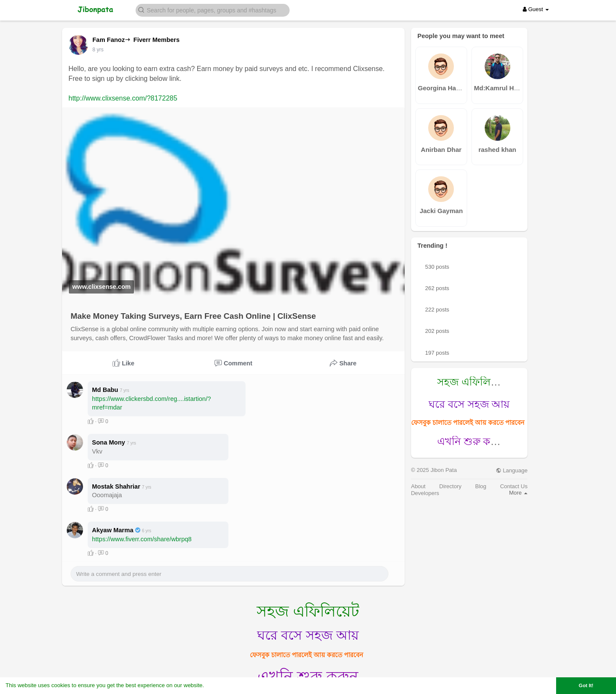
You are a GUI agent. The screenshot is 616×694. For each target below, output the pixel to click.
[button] (213, 10)
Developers (425, 493)
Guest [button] (536, 9)
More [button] (518, 493)
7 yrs (98, 50)
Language (512, 470)
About (418, 486)
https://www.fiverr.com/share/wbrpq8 (142, 539)
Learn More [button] (221, 685)
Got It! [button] (586, 685)
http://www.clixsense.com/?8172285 (123, 98)
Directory (450, 486)
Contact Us (514, 486)
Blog (481, 486)
